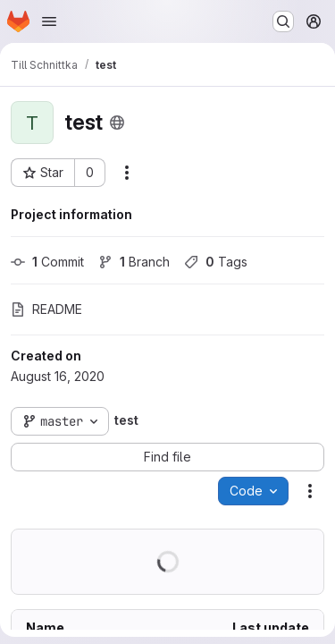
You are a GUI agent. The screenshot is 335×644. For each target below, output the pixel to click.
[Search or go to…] (283, 21)
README (46, 309)
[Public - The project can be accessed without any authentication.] (117, 123)
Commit (47, 262)
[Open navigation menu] (49, 21)
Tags (216, 262)
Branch (134, 262)
